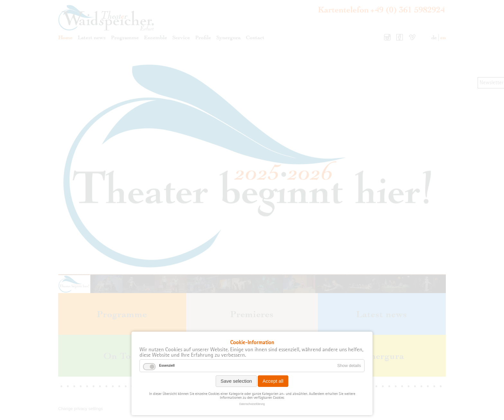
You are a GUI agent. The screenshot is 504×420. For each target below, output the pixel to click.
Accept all (273, 381)
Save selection (236, 381)
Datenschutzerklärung (252, 404)
